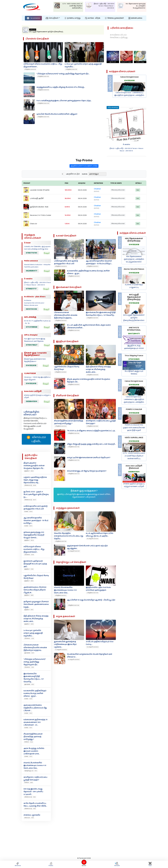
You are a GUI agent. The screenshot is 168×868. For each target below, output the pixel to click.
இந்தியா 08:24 (29, 540)
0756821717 (31, 289)
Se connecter (33, 18)
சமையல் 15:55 (29, 818)
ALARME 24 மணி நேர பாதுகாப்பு (134, 286)
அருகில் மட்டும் (73, 185)
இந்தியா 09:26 (29, 471)
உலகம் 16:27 (28, 728)
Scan (150, 864)
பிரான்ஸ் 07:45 (29, 555)
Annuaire (117, 864)
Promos (51, 864)
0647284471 (134, 334)
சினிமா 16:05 (29, 783)
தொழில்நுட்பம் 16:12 (31, 771)
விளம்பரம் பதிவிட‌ (36, 439)
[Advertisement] (84, 838)
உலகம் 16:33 (28, 713)
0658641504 (32, 401)
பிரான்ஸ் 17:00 (29, 667)
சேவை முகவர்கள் (114, 18)
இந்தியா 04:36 (29, 624)
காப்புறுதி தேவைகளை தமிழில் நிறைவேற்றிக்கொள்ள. (134, 318)
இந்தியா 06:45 (29, 581)
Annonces (18, 864)
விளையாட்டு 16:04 (30, 797)
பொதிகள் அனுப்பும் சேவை (134, 373)
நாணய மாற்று (73, 18)
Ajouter (84, 864)
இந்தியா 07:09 (29, 569)
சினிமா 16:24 (29, 742)
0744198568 (32, 327)
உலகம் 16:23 (28, 756)
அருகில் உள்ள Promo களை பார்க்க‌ (84, 177)
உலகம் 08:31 (28, 526)
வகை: (85, 185)
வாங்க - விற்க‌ (93, 18)
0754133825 (134, 359)
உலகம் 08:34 (28, 512)
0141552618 (129, 81)
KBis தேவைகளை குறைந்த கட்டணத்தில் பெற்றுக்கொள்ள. (134, 259)
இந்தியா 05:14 (29, 610)
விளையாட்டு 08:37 (30, 500)
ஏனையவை (135, 18)
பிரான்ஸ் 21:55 (29, 638)
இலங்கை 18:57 (29, 653)
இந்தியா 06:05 (29, 595)
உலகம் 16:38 (28, 699)
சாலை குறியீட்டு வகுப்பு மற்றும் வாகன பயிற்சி (134, 485)
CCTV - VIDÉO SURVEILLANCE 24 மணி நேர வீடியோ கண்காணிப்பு (134, 456)
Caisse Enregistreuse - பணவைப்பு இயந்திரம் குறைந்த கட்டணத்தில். (129, 94)
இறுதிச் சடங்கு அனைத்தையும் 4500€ (134, 347)
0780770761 (31, 253)
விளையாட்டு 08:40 (30, 485)
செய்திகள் (52, 18)
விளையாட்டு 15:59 (30, 809)
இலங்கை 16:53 (29, 684)
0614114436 (31, 309)
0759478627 (32, 345)
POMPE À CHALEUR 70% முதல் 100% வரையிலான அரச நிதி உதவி (134, 428)
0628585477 (32, 271)
